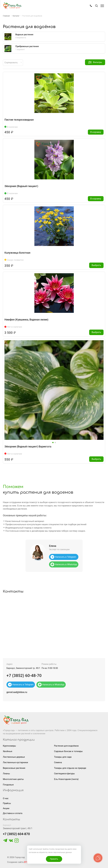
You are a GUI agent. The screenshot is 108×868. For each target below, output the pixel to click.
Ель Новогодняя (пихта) (66, 779)
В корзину (96, 132)
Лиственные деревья (14, 757)
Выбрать (96, 265)
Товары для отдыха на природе (70, 768)
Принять (54, 859)
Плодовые (8, 785)
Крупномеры (9, 746)
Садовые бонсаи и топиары (68, 751)
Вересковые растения (14, 768)
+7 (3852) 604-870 (16, 834)
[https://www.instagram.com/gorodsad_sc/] (17, 842)
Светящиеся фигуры (64, 774)
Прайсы (7, 803)
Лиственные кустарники (15, 762)
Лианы (6, 774)
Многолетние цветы (13, 779)
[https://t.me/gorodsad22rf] (5, 842)
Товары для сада (63, 757)
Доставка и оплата (13, 813)
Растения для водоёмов (66, 746)
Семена (58, 762)
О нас (6, 798)
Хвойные (8, 751)
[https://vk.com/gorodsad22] (11, 842)
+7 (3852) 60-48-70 (24, 676)
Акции (6, 808)
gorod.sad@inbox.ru (17, 692)
